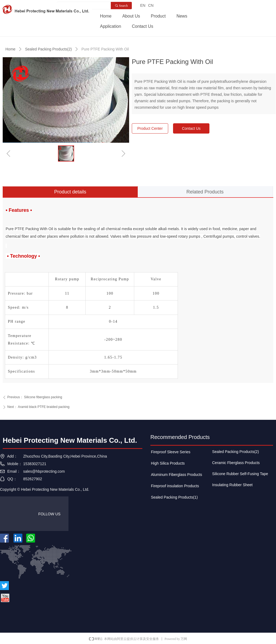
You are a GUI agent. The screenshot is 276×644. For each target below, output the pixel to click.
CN (151, 5)
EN (143, 5)
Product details (70, 192)
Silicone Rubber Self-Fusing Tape (240, 474)
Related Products (205, 192)
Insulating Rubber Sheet (232, 485)
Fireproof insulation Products (175, 486)
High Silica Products (168, 463)
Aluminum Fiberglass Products (177, 475)
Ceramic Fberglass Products (236, 463)
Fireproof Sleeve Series (171, 452)
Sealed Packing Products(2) (49, 49)
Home (10, 49)
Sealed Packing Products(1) (174, 497)
